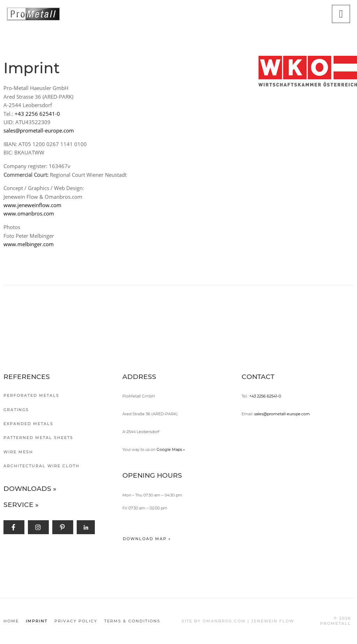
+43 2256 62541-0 (37, 114)
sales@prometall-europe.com (39, 130)
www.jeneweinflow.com (32, 205)
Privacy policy (76, 621)
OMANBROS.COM (224, 621)
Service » (21, 505)
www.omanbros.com (29, 213)
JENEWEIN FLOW (273, 621)
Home (11, 621)
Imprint (37, 621)
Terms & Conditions (132, 621)
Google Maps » (171, 449)
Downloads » (30, 489)
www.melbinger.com (29, 244)
